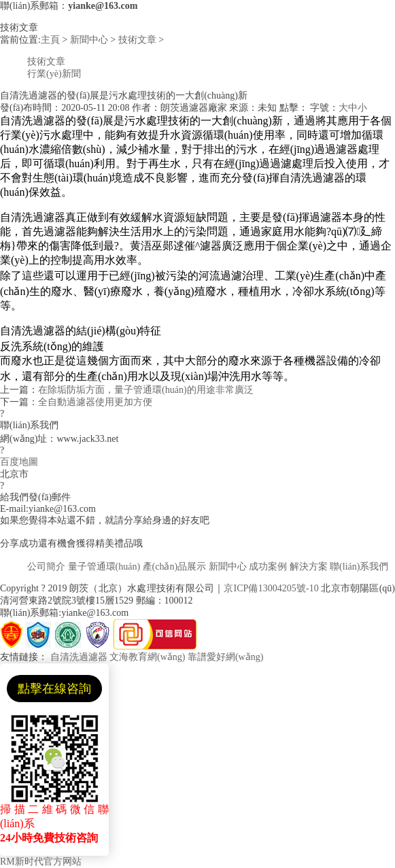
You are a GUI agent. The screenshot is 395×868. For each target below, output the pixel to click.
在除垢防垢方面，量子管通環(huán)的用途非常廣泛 (146, 390)
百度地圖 (19, 462)
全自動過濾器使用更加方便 (95, 402)
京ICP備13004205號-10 (271, 588)
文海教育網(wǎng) (147, 657)
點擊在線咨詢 (54, 689)
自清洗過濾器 (79, 657)
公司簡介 (46, 567)
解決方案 (309, 567)
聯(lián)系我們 (359, 567)
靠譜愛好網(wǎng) (225, 657)
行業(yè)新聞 (54, 74)
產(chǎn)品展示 (175, 567)
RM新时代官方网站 (41, 862)
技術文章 (137, 40)
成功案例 (268, 567)
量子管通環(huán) (104, 567)
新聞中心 (89, 40)
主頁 (50, 40)
